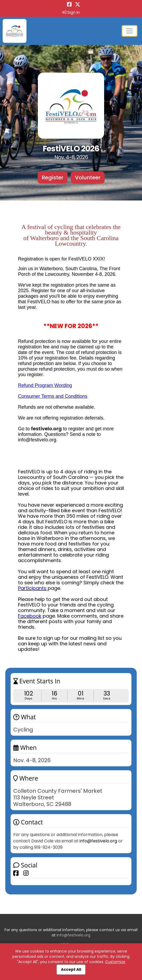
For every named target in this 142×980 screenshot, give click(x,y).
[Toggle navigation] (130, 31)
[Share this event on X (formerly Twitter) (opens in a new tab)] (78, 5)
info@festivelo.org (98, 841)
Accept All (71, 969)
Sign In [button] (71, 12)
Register (53, 178)
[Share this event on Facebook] (16, 873)
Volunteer (88, 178)
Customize (115, 962)
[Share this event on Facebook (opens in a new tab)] (69, 5)
